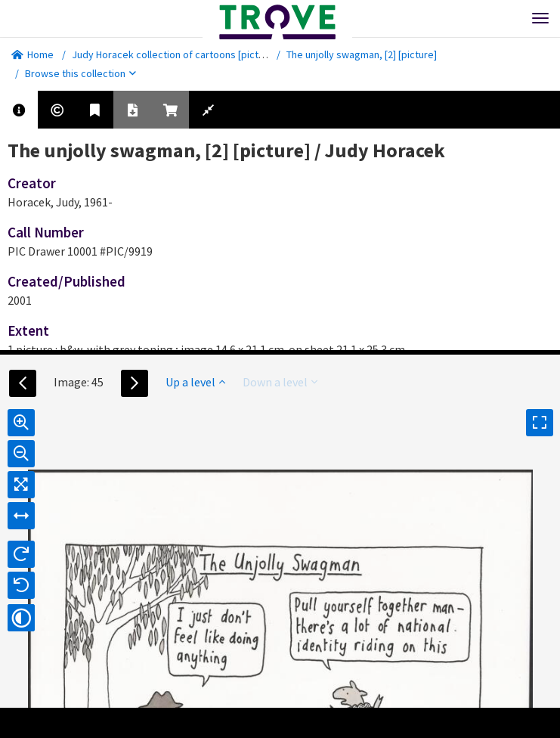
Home (32, 54)
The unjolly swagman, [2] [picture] (362, 54)
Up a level (195, 382)
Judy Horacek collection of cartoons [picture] (174, 54)
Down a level (280, 382)
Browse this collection (80, 73)
